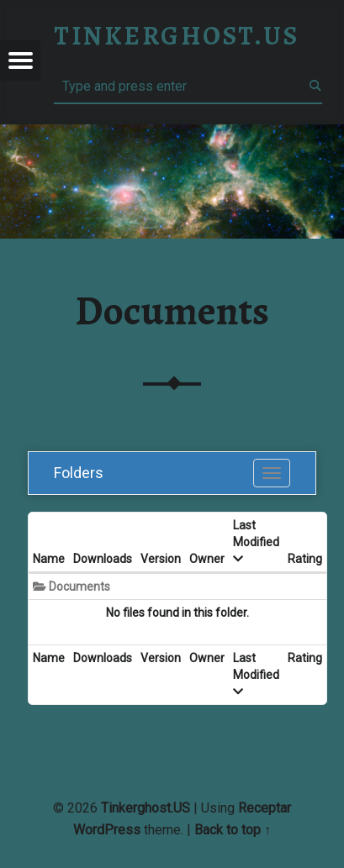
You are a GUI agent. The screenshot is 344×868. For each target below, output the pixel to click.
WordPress (107, 830)
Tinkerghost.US (146, 808)
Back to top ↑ (233, 830)
